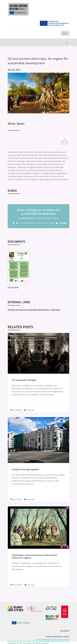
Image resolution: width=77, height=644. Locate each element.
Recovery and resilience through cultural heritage (29, 342)
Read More (18, 401)
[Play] (14, 223)
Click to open (13, 287)
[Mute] (57, 223)
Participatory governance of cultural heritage (40, 337)
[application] (38, 223)
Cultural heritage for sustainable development (28, 422)
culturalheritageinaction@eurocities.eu (53, 639)
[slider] (33, 223)
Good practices (17, 337)
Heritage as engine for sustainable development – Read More (34, 310)
